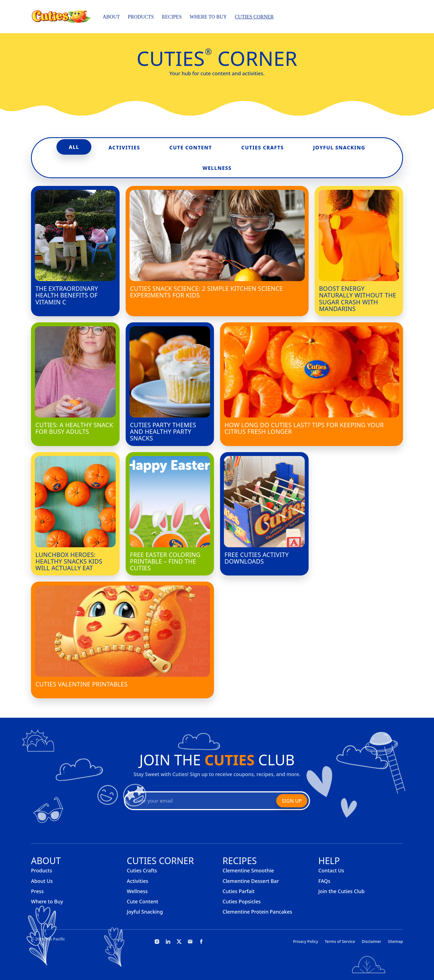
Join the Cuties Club (341, 891)
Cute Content (191, 147)
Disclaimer (371, 941)
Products (141, 17)
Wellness (217, 168)
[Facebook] (201, 942)
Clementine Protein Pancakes (257, 912)
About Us (42, 881)
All (74, 147)
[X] (179, 942)
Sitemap (395, 941)
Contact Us (331, 870)
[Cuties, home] (61, 17)
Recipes (172, 17)
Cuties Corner (254, 17)
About (111, 17)
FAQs (324, 881)
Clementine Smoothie (248, 870)
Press (37, 891)
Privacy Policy (306, 941)
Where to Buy (208, 17)
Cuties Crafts (263, 147)
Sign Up (292, 801)
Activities (124, 147)
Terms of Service (340, 941)
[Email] (190, 942)
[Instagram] (157, 942)
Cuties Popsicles (242, 901)
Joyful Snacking (339, 147)
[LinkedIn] (168, 942)
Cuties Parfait (239, 891)
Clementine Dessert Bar (251, 881)
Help (329, 861)
